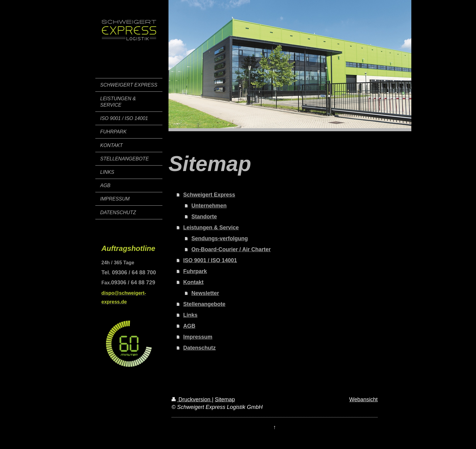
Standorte (204, 217)
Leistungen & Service (211, 228)
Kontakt (194, 282)
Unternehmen (209, 206)
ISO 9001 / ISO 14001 (210, 260)
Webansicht (363, 399)
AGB (189, 326)
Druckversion (192, 399)
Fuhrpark (195, 271)
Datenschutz (200, 348)
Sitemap (225, 399)
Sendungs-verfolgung (220, 238)
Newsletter (205, 293)
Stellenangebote (204, 304)
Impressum (198, 337)
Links (190, 315)
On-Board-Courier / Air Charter (231, 249)
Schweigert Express (209, 195)
